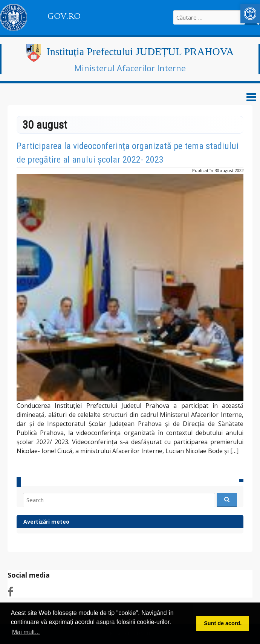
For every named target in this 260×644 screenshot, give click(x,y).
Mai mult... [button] (26, 632)
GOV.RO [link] (64, 16)
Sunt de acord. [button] (223, 623)
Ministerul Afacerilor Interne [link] (130, 68)
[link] (250, 14)
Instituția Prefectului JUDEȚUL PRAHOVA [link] (140, 51)
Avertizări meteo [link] (46, 522)
